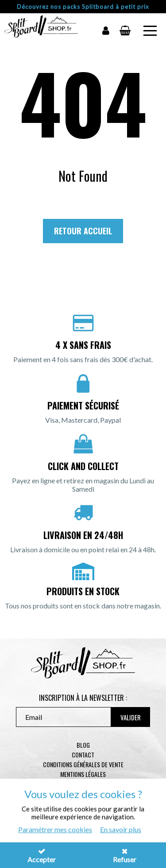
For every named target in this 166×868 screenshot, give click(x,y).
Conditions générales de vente (83, 764)
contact (83, 755)
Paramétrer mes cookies (55, 829)
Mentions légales (83, 774)
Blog (83, 745)
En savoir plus (121, 829)
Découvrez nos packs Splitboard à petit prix (83, 7)
